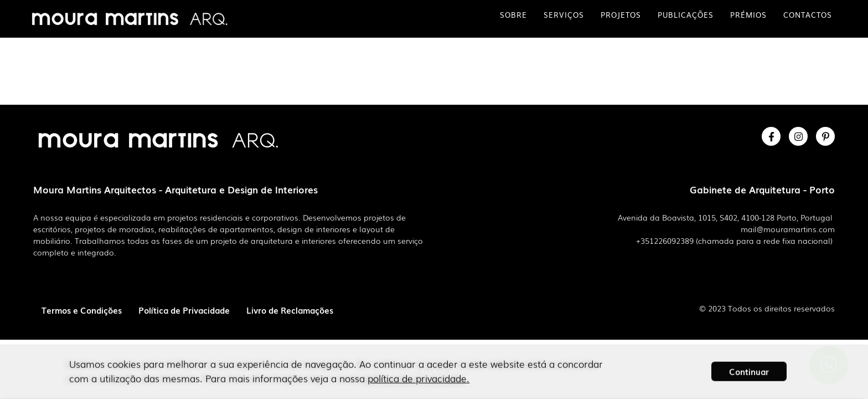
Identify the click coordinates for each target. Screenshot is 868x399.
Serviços (564, 15)
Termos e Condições (82, 310)
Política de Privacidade (184, 310)
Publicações (686, 15)
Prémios (748, 15)
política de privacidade (417, 372)
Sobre (513, 15)
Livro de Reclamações (290, 310)
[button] (749, 365)
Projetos (621, 15)
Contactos (808, 15)
